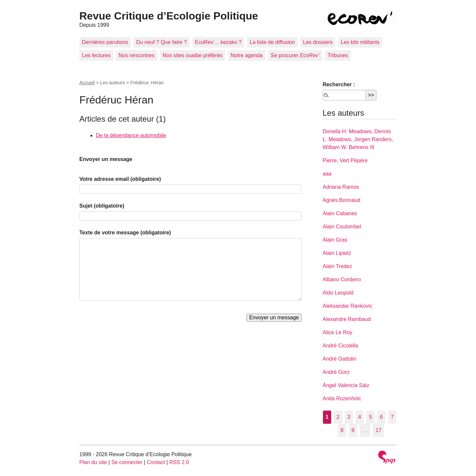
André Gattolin (339, 359)
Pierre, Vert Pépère (345, 160)
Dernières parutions (105, 42)
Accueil (87, 83)
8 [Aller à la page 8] (342, 430)
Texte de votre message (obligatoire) (125, 233)
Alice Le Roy (337, 332)
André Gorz (336, 372)
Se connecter (127, 462)
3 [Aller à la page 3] (349, 417)
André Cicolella (340, 346)
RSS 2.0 (179, 462)
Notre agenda (247, 55)
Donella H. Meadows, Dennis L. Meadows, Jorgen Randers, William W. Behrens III (358, 139)
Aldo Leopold (338, 293)
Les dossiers (318, 42)
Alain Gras (335, 240)
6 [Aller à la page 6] (381, 417)
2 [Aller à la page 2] (338, 417)
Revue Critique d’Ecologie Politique (169, 16)
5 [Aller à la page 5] (370, 417)
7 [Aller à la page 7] (392, 417)
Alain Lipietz (337, 253)
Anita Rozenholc (342, 398)
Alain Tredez (337, 266)
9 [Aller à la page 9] (353, 430)
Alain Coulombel (342, 227)
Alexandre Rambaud (347, 319)
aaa (327, 174)
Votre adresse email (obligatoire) (120, 179)
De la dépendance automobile (131, 135)
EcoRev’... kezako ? (218, 42)
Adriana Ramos (341, 187)
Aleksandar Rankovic (347, 306)
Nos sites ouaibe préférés (193, 55)
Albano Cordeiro (342, 279)
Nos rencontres (137, 55)
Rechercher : (339, 84)
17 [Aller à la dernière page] (378, 430)
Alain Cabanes (340, 213)
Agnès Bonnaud (341, 200)
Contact (156, 462)
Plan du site (93, 462)
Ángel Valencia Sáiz (346, 385)
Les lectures (96, 55)
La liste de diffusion (272, 42)
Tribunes (338, 55)
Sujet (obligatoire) (102, 206)
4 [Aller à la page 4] (360, 417)
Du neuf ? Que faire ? (161, 42)
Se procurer (295, 55)
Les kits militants (360, 42)
